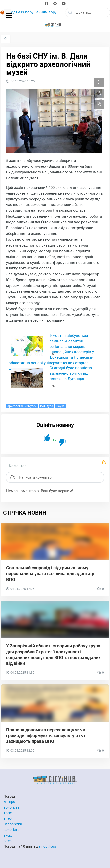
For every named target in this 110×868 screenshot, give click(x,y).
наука (61, 406)
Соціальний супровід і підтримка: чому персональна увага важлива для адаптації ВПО (51, 574)
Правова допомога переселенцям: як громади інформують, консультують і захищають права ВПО (46, 735)
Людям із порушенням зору (32, 12)
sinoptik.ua (47, 846)
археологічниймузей (22, 406)
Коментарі (18, 466)
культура (47, 406)
